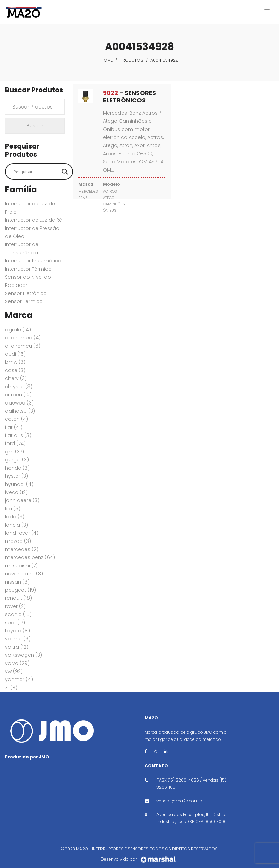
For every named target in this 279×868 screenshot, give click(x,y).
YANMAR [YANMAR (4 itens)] (19, 679)
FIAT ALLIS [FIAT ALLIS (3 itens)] (18, 435)
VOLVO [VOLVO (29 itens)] (17, 663)
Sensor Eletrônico (26, 293)
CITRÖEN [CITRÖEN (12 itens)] (18, 395)
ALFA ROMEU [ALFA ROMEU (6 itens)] (23, 346)
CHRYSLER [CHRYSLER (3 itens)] (19, 387)
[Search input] (36, 172)
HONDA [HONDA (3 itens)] (17, 468)
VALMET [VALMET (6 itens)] (18, 639)
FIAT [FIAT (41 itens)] (14, 427)
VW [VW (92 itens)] (14, 671)
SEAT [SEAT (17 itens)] (15, 623)
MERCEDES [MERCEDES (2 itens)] (22, 549)
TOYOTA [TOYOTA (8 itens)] (17, 631)
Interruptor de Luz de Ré (34, 220)
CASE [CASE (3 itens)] (15, 370)
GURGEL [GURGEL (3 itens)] (17, 460)
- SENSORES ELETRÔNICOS (129, 96)
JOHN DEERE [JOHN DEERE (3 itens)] (22, 500)
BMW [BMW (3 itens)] (15, 362)
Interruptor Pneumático (33, 261)
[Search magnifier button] (65, 172)
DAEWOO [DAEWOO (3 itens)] (19, 403)
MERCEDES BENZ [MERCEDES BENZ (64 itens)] (30, 557)
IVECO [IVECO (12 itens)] (16, 492)
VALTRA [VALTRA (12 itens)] (17, 647)
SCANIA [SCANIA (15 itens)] (18, 614)
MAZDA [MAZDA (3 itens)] (18, 541)
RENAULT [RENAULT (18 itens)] (18, 598)
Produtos (132, 60)
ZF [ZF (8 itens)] (11, 688)
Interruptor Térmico (28, 269)
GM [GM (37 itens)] (15, 452)
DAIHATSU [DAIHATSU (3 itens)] (20, 411)
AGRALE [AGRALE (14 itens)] (18, 330)
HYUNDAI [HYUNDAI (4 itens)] (19, 484)
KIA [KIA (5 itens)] (13, 509)
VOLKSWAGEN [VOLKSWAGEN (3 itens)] (24, 655)
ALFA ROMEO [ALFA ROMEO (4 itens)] (23, 338)
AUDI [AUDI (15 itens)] (15, 354)
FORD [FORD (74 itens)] (15, 443)
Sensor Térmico (24, 301)
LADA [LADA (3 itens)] (15, 517)
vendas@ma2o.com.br (180, 801)
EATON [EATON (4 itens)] (17, 419)
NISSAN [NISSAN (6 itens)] (17, 582)
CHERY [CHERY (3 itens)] (16, 378)
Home (107, 60)
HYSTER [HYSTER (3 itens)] (17, 476)
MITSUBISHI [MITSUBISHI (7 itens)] (21, 566)
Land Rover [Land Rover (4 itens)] (22, 533)
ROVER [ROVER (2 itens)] (15, 606)
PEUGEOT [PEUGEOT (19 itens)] (21, 590)
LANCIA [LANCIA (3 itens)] (17, 525)
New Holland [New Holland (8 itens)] (24, 574)
